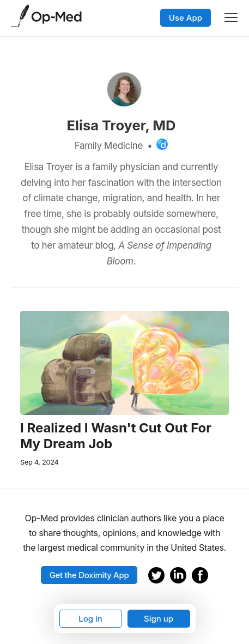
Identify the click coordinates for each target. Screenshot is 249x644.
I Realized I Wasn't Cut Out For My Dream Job (116, 436)
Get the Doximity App (89, 575)
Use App (186, 18)
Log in (90, 619)
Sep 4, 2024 (39, 462)
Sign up (159, 619)
